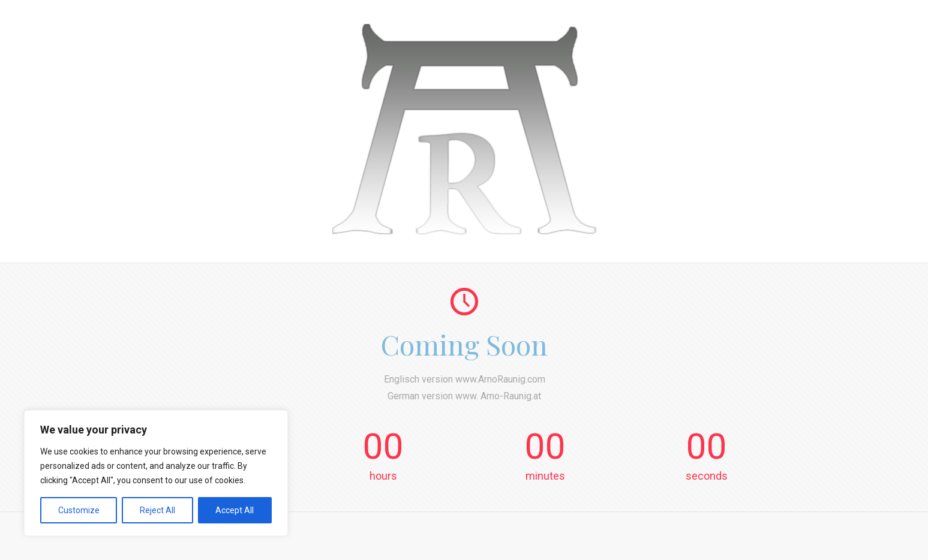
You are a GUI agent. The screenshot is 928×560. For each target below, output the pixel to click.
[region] (156, 473)
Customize (79, 510)
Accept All (235, 510)
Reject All (157, 510)
